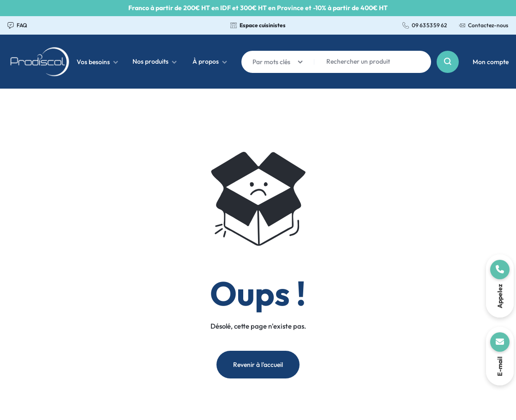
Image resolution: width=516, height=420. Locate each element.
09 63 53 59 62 (425, 25)
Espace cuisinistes (258, 25)
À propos (210, 61)
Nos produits (155, 61)
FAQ (17, 25)
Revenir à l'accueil (258, 365)
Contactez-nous (483, 25)
